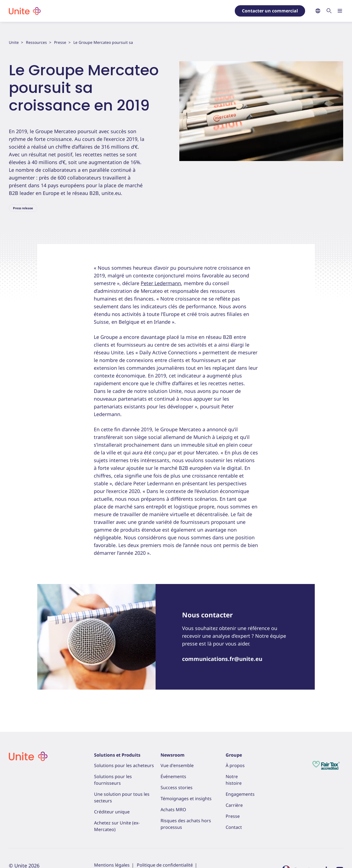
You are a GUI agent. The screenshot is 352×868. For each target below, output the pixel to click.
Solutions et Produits (117, 755)
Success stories (177, 787)
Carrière (234, 805)
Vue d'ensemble (177, 765)
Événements (173, 776)
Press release (23, 208)
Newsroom (173, 755)
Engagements (240, 794)
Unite (14, 42)
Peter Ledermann (161, 283)
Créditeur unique (112, 812)
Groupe (234, 755)
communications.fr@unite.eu (222, 659)
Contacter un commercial (270, 11)
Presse (60, 42)
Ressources (36, 42)
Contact (234, 827)
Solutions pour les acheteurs (124, 765)
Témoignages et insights (186, 799)
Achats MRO (173, 810)
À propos (235, 765)
